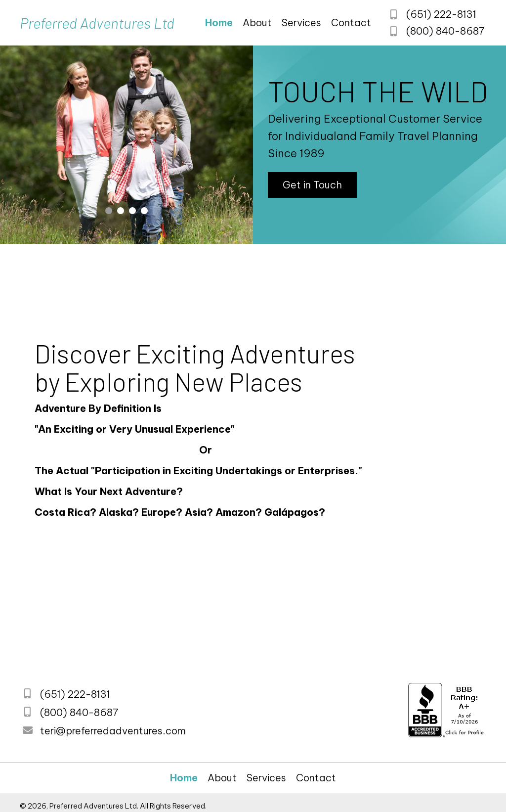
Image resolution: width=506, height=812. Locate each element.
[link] (219, 23)
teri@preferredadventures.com (112, 731)
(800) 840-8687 (445, 30)
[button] (312, 185)
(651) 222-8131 (441, 15)
